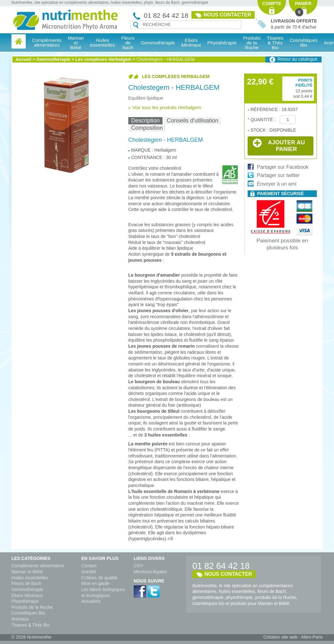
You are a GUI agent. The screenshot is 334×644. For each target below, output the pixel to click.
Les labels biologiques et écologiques (103, 592)
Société (89, 572)
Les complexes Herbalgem (103, 59)
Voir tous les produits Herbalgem (167, 107)
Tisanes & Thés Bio (31, 625)
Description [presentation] (145, 121)
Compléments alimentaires (38, 566)
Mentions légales (150, 572)
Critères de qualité (99, 578)
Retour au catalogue (297, 59)
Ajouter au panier (279, 145)
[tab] (145, 121)
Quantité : (264, 120)
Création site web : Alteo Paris (293, 637)
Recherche (136, 25)
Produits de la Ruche (252, 43)
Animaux (20, 619)
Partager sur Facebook (283, 167)
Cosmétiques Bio (28, 613)
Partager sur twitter (278, 175)
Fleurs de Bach (26, 583)
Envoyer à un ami (277, 184)
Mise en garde (95, 583)
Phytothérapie (25, 601)
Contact (89, 566)
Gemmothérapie (53, 59)
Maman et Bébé (27, 572)
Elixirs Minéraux (191, 43)
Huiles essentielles (30, 578)
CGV (138, 566)
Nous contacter (227, 15)
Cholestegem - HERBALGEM (166, 59)
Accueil (23, 59)
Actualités (91, 601)
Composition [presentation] (147, 128)
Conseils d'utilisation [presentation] (193, 121)
